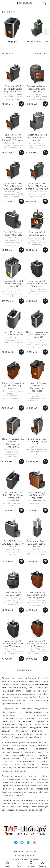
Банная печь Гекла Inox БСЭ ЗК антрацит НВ (37, 441)
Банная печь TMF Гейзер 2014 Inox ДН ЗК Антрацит (37, 284)
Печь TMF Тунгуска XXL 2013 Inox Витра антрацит (13, 335)
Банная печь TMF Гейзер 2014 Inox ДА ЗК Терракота (37, 643)
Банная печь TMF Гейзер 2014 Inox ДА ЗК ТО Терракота (37, 595)
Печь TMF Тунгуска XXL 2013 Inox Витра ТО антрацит (13, 495)
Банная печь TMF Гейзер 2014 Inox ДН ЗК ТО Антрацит (13, 643)
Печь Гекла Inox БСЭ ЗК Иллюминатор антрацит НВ (13, 284)
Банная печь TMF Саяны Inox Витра (37, 233)
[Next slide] (46, 32)
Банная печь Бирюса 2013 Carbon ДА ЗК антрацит (37, 544)
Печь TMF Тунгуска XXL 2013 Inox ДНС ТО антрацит (13, 544)
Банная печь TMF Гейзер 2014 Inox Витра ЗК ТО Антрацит (13, 137)
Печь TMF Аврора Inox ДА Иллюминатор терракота (13, 385)
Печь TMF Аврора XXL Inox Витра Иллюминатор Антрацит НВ (13, 443)
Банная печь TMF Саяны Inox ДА (13, 594)
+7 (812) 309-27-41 (25, 856)
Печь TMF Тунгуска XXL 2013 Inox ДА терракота (37, 495)
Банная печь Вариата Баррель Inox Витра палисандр (37, 89)
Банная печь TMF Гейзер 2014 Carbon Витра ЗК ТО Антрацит (37, 186)
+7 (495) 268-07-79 (25, 851)
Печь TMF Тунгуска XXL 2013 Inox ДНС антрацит (13, 235)
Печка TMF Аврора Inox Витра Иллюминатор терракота (37, 387)
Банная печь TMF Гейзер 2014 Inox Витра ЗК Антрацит (13, 186)
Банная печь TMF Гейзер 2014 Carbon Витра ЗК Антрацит (13, 89)
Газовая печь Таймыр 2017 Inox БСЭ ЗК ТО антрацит (37, 137)
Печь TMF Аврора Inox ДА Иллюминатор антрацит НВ (37, 335)
